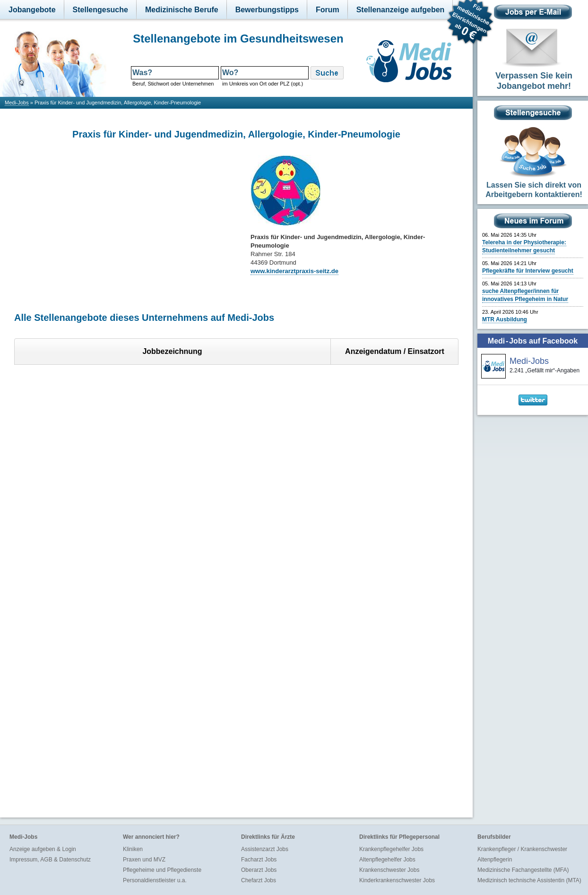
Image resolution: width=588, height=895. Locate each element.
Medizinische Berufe (182, 10)
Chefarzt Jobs (259, 880)
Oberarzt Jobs (259, 870)
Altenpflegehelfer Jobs (387, 860)
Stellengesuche (100, 10)
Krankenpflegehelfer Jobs (391, 849)
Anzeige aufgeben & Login (43, 849)
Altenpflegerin (495, 860)
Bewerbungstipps (267, 10)
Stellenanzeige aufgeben (401, 10)
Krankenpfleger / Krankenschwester (522, 849)
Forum (328, 10)
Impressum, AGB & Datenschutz (50, 860)
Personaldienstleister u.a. (155, 880)
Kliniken (133, 849)
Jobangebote (32, 10)
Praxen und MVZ (144, 860)
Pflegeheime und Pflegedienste (162, 870)
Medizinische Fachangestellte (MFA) (523, 870)
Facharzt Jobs (259, 860)
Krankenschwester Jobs (389, 870)
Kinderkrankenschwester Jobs (397, 880)
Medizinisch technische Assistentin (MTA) (529, 880)
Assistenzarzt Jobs (265, 849)
